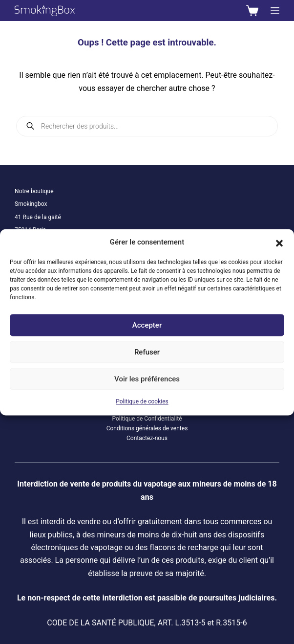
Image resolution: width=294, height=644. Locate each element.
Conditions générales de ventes (147, 428)
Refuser (147, 352)
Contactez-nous (147, 438)
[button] (279, 242)
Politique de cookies (142, 402)
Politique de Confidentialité (147, 419)
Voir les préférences (147, 379)
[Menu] (275, 11)
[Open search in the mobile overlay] (147, 126)
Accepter (147, 325)
